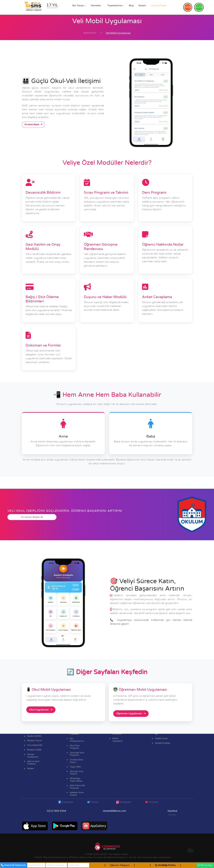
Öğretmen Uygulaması (131, 713)
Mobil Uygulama (117, 740)
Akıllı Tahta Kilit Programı (77, 787)
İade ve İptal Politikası (33, 763)
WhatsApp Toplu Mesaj (76, 780)
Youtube (152, 802)
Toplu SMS (75, 767)
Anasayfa (90, 33)
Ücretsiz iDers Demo (77, 761)
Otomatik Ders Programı (77, 754)
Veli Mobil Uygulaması (118, 33)
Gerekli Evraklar (163, 743)
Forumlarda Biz (35, 745)
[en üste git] (190, 851)
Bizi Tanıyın (79, 6)
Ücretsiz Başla (33, 124)
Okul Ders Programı (75, 747)
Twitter (93, 802)
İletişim (142, 6)
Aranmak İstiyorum (14, 865)
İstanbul (172, 811)
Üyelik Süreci (161, 739)
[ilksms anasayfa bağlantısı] (40, 7)
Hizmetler (97, 6)
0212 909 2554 (57, 811)
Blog (131, 6)
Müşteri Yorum (35, 741)
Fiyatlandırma (116, 6)
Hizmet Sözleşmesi (33, 756)
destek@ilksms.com (115, 811)
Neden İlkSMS (34, 736)
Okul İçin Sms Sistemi (77, 773)
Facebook (66, 802)
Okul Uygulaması (41, 710)
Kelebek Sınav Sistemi (77, 794)
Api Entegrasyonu (77, 740)
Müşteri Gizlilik (34, 750)
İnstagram (124, 802)
